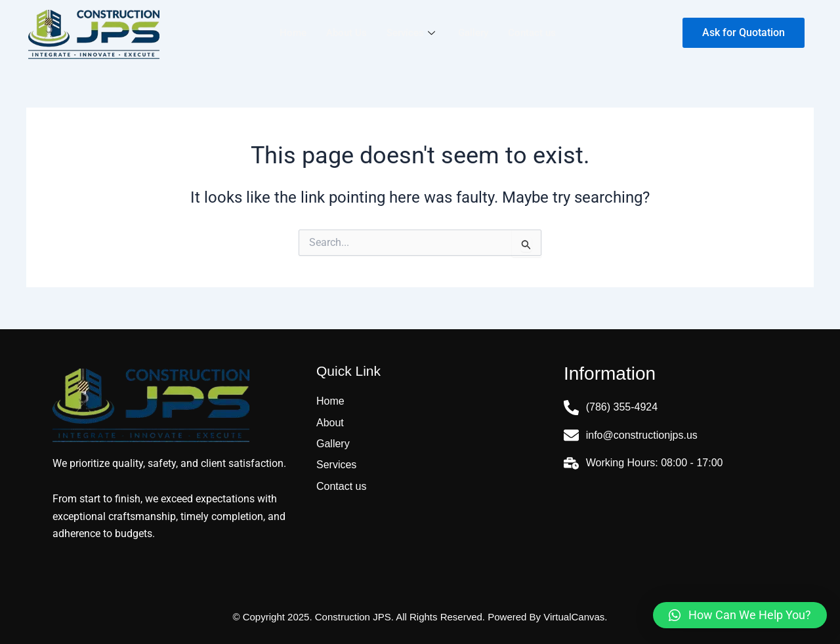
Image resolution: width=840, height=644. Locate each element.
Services (412, 33)
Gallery (473, 33)
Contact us (532, 33)
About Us (346, 33)
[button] (740, 615)
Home (293, 33)
